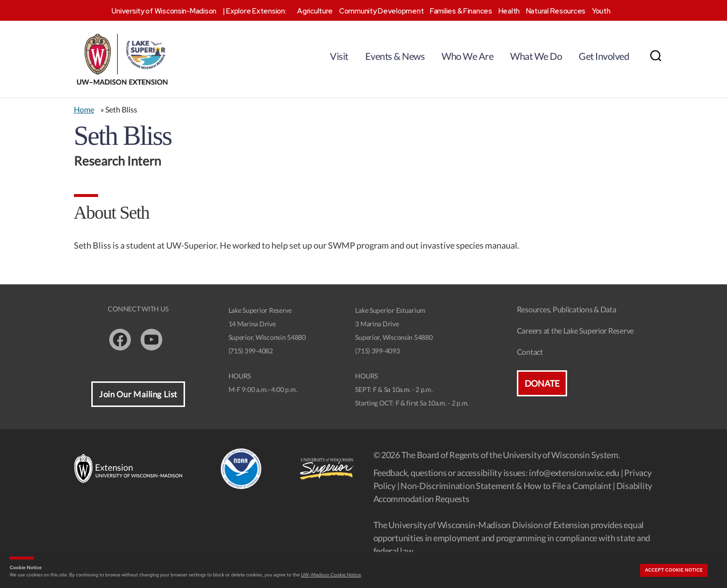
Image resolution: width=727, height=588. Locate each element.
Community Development (381, 11)
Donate (542, 383)
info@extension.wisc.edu (574, 473)
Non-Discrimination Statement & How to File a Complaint (506, 486)
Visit (339, 56)
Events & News (395, 56)
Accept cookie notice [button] (674, 570)
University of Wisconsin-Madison (164, 11)
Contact (530, 352)
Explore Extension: (256, 11)
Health (509, 11)
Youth (601, 11)
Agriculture (315, 11)
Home (84, 109)
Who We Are (467, 56)
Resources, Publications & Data (567, 309)
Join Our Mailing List (138, 394)
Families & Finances (461, 11)
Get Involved (604, 56)
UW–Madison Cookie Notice (331, 575)
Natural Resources (556, 11)
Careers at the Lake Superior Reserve (575, 330)
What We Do (536, 56)
